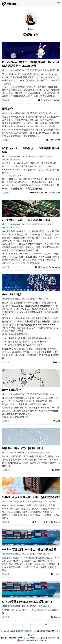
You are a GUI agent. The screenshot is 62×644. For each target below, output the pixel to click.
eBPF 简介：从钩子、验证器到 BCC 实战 (26, 220)
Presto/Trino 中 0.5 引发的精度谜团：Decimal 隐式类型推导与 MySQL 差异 (30, 64)
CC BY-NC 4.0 (32, 638)
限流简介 (7, 109)
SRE (45, 193)
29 (46, 624)
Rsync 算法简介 (12, 390)
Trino (46, 70)
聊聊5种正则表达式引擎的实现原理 (23, 448)
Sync (58, 421)
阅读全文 (6, 100)
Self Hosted (49, 502)
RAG (46, 299)
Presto (49, 100)
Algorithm (48, 394)
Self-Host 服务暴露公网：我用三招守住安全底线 (31, 497)
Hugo (5, 631)
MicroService (49, 113)
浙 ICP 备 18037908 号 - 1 (51, 638)
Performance (54, 267)
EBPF (40, 267)
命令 (58, 193)
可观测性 (52, 193)
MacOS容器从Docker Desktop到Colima (27, 602)
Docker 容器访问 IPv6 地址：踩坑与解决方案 (29, 549)
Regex (46, 453)
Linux (46, 156)
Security (49, 522)
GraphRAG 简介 (12, 294)
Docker (57, 522)
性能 (41, 193)
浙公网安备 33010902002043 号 (33, 640)
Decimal (56, 100)
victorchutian (9, 70)
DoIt (31, 635)
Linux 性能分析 (14, 159)
